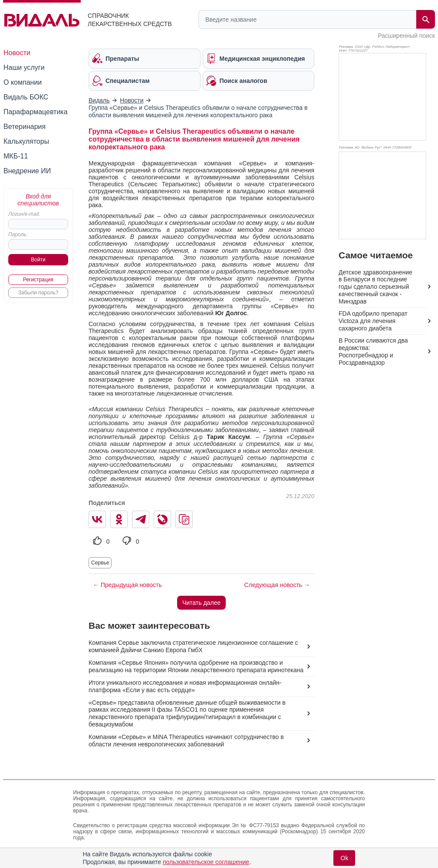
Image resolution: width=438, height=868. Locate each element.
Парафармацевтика (36, 112)
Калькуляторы (26, 141)
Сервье (100, 563)
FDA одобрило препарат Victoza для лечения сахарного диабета (373, 321)
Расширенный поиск (406, 36)
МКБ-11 (16, 156)
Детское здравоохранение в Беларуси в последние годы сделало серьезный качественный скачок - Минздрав (375, 287)
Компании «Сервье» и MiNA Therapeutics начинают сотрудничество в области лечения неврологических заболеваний (186, 741)
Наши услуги (24, 68)
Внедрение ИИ (27, 171)
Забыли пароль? (38, 293)
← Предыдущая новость (127, 585)
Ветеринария (25, 127)
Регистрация (38, 280)
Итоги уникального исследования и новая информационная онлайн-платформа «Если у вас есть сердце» (185, 686)
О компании (23, 82)
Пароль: (18, 234)
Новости (17, 53)
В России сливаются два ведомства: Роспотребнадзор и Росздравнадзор (373, 351)
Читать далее (201, 603)
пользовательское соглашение (206, 862)
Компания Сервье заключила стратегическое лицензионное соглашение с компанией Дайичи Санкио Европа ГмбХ (193, 646)
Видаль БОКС (26, 97)
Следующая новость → (277, 585)
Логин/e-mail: (24, 214)
